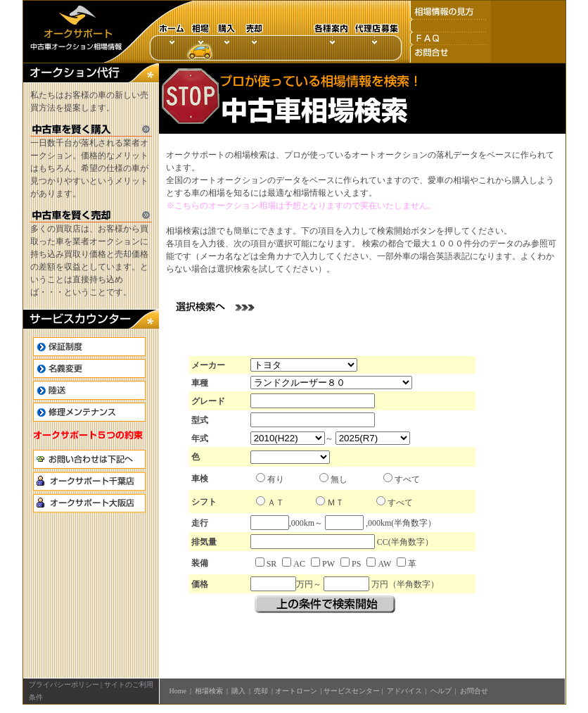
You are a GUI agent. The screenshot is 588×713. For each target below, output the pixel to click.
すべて (407, 479)
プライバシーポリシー (64, 684)
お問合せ (474, 691)
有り (276, 479)
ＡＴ (276, 503)
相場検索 (209, 691)
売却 (261, 691)
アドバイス (404, 691)
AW (384, 564)
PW (328, 564)
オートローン (296, 691)
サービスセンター (352, 691)
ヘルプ (441, 691)
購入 (238, 691)
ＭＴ (335, 503)
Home (178, 691)
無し (339, 479)
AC (299, 564)
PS (356, 564)
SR (272, 564)
